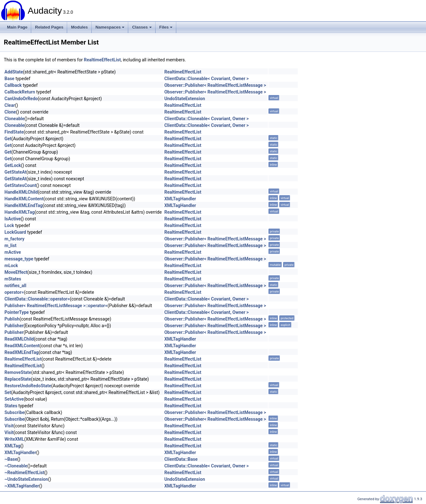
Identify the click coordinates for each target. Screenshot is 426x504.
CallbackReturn (20, 92)
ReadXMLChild (19, 339)
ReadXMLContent (22, 346)
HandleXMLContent (24, 199)
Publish (12, 319)
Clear (10, 105)
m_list (10, 245)
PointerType (17, 312)
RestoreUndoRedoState (28, 386)
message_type (19, 259)
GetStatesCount (20, 185)
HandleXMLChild (21, 192)
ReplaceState (18, 379)
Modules (79, 27)
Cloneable (14, 119)
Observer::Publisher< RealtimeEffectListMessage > (215, 85)
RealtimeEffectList (102, 60)
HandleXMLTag (20, 212)
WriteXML (14, 439)
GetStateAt (15, 172)
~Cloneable (16, 466)
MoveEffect (16, 272)
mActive (13, 252)
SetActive (14, 399)
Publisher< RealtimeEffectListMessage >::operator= (56, 306)
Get (8, 139)
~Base (11, 459)
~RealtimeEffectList (24, 473)
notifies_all (15, 286)
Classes (142, 27)
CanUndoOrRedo (21, 99)
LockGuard (15, 232)
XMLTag (12, 446)
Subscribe (14, 412)
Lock (9, 225)
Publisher (14, 326)
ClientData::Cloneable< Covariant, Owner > (206, 79)
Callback (13, 85)
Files (166, 27)
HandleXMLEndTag (24, 205)
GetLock (13, 165)
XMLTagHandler (180, 199)
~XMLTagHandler (22, 486)
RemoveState (18, 372)
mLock (11, 266)
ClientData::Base (181, 459)
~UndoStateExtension (26, 479)
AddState (14, 72)
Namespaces (110, 27)
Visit (9, 426)
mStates (13, 279)
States (11, 406)
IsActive (13, 219)
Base (9, 79)
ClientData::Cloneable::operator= (37, 299)
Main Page (17, 27)
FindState (14, 132)
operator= (14, 292)
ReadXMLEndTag (21, 352)
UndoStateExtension (185, 99)
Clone (10, 112)
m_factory (14, 239)
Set (8, 392)
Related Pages (49, 27)
